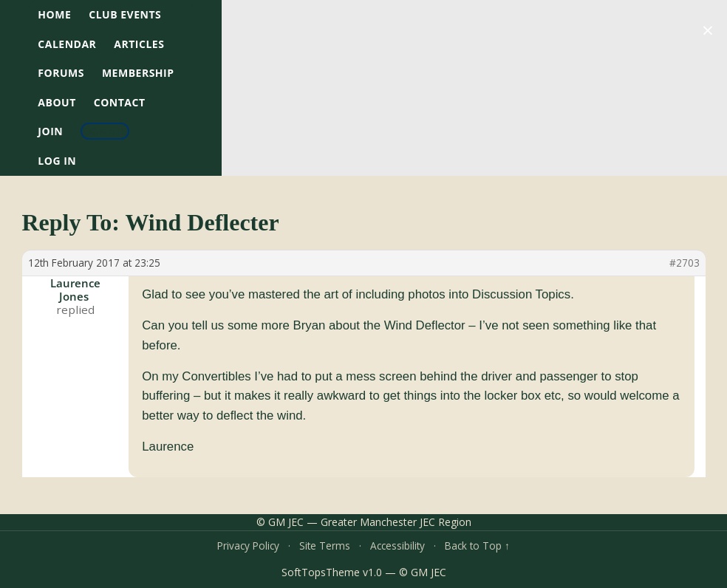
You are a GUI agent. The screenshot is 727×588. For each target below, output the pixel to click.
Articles (139, 44)
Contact (120, 102)
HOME (54, 14)
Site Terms (325, 546)
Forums (61, 73)
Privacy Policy (248, 546)
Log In (57, 161)
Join (50, 131)
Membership (138, 73)
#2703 (685, 263)
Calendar (67, 44)
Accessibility (397, 546)
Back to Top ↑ (477, 546)
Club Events (125, 14)
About (57, 102)
